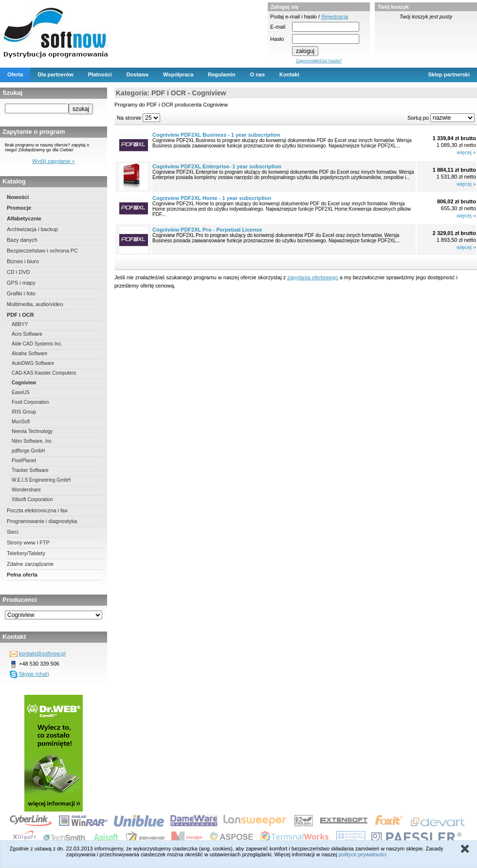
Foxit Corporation (30, 402)
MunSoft (21, 422)
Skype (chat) (34, 674)
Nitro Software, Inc (32, 441)
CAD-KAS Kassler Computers (44, 373)
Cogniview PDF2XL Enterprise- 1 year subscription (217, 166)
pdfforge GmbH (28, 451)
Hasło (277, 39)
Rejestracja (335, 17)
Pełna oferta (22, 575)
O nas (258, 74)
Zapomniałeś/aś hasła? (319, 61)
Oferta (15, 74)
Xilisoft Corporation (32, 499)
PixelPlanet (24, 461)
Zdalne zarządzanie (30, 564)
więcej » (466, 152)
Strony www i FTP (28, 542)
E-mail (278, 27)
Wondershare (26, 490)
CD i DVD (18, 272)
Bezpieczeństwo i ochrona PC (42, 251)
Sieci (13, 532)
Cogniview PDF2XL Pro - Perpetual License (207, 230)
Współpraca (178, 74)
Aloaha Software (29, 353)
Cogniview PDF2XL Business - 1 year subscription (216, 135)
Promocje (19, 208)
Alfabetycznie (24, 218)
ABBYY (20, 324)
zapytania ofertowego (313, 277)
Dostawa (138, 74)
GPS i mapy (21, 283)
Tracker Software (30, 470)
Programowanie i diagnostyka (42, 521)
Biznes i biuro (23, 261)
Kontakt (289, 74)
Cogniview (24, 383)
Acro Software (27, 334)
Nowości (18, 197)
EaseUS (21, 392)
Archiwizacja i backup (32, 229)
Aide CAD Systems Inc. (37, 344)
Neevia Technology (32, 431)
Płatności (100, 74)
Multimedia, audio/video (35, 304)
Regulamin (221, 74)
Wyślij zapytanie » (54, 161)
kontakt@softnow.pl (42, 653)
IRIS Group (24, 412)
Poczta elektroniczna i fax (37, 510)
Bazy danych (22, 240)
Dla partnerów (55, 74)
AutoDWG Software (33, 363)
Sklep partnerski (449, 74)
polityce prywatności (362, 854)
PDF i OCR (20, 315)
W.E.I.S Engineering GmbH (41, 480)
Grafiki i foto (21, 293)
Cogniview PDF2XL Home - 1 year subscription (212, 198)
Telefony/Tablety (26, 553)
